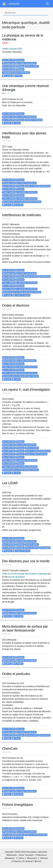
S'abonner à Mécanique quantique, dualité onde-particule (3, 844)
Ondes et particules (16, 674)
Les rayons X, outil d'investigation (26, 390)
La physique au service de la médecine (23, 37)
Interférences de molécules (21, 215)
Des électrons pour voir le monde (26, 561)
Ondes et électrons (16, 305)
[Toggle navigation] (47, 4)
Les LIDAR (10, 483)
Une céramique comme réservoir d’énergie (26, 88)
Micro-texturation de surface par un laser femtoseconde (25, 628)
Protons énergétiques (17, 805)
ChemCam (10, 749)
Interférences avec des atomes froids (24, 135)
